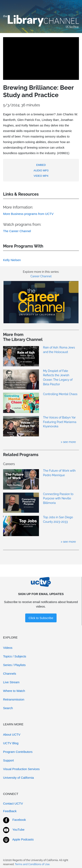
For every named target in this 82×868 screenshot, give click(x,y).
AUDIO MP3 (41, 170)
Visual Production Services (21, 769)
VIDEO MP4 (41, 176)
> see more (68, 442)
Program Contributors (18, 752)
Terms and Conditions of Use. (32, 864)
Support (9, 760)
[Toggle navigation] (70, 6)
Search (8, 708)
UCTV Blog (11, 743)
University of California (18, 778)
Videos (8, 648)
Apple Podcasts (23, 839)
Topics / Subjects (15, 656)
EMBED (41, 165)
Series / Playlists (14, 665)
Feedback (10, 811)
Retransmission (14, 699)
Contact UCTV (13, 803)
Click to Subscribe (41, 618)
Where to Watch (14, 691)
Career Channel (41, 276)
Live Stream (11, 682)
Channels (10, 674)
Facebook (19, 820)
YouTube (18, 830)
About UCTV (12, 734)
